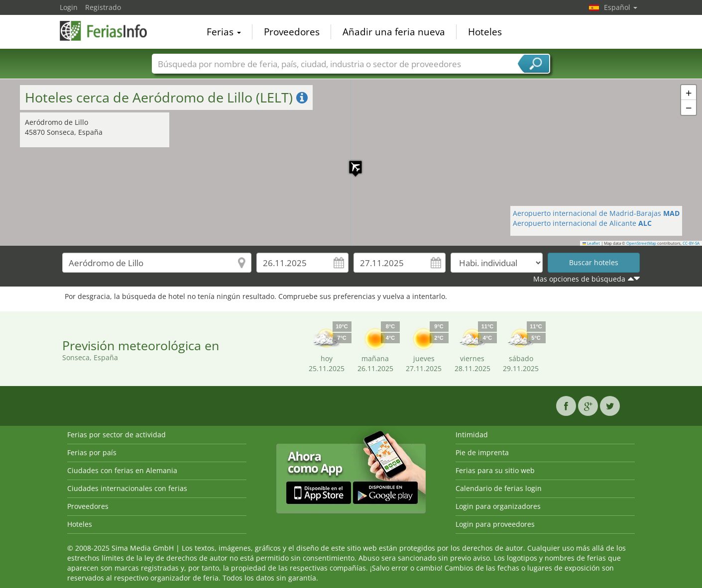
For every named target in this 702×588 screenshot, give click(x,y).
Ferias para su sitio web (495, 470)
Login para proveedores (495, 524)
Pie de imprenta (482, 452)
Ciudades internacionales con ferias (127, 488)
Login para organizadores (498, 506)
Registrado (103, 7)
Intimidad (472, 435)
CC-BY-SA (691, 243)
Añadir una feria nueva (394, 32)
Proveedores (292, 32)
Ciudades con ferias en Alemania (122, 470)
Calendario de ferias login (499, 488)
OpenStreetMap (641, 243)
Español (621, 7)
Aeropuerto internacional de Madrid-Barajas (596, 213)
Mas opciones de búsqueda (579, 279)
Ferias (224, 32)
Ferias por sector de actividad (117, 435)
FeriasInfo (110, 31)
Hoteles (485, 32)
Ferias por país (92, 452)
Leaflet (591, 243)
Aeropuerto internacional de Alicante (582, 223)
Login (69, 7)
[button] (351, 162)
